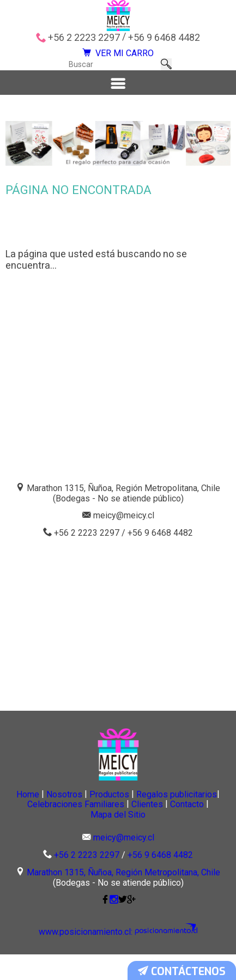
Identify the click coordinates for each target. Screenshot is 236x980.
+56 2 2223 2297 (84, 38)
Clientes (49, 839)
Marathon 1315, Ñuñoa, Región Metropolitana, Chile (123, 899)
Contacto (108, 839)
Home (51, 816)
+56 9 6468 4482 (164, 38)
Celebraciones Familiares (171, 828)
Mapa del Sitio (180, 839)
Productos (171, 816)
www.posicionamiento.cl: (93, 958)
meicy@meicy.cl (124, 538)
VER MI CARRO (118, 58)
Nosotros (107, 816)
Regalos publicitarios (57, 828)
